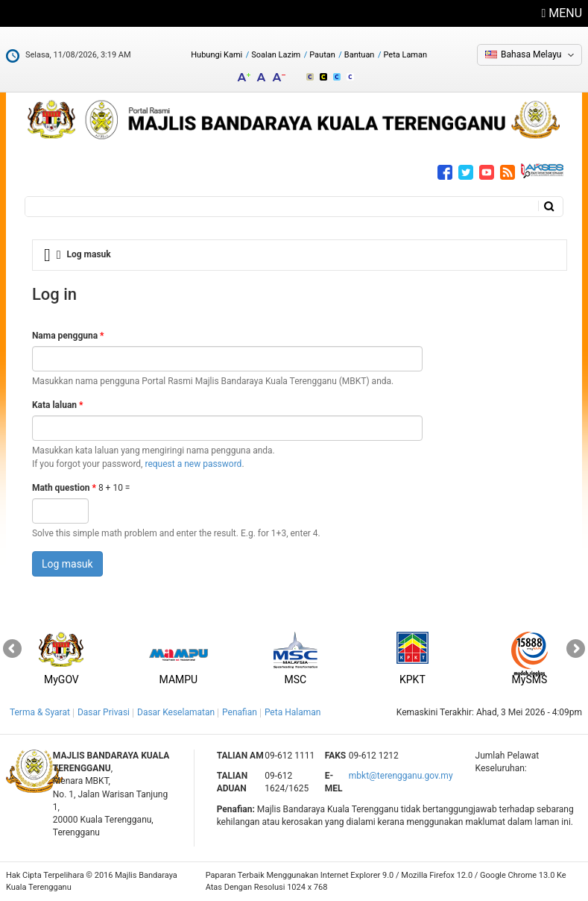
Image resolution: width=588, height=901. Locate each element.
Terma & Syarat (40, 712)
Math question (64, 488)
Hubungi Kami (216, 55)
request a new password (193, 464)
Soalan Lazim (276, 55)
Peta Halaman (293, 712)
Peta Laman (405, 55)
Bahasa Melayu (531, 54)
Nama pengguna (68, 336)
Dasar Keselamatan (176, 712)
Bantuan (360, 55)
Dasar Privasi (104, 712)
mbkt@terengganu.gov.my (401, 776)
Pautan (322, 55)
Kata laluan (58, 405)
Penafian (240, 712)
